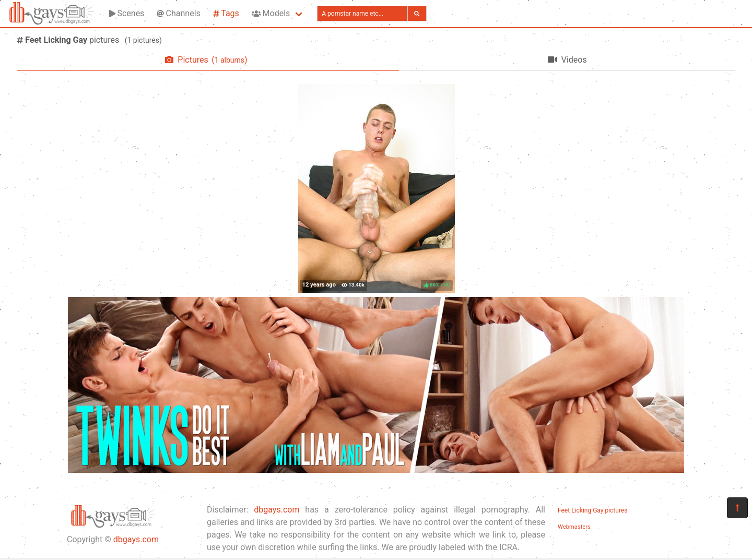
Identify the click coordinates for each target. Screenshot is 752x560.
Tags (226, 13)
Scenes (127, 13)
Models (271, 13)
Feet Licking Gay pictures (592, 510)
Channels (178, 13)
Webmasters (574, 527)
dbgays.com (136, 539)
